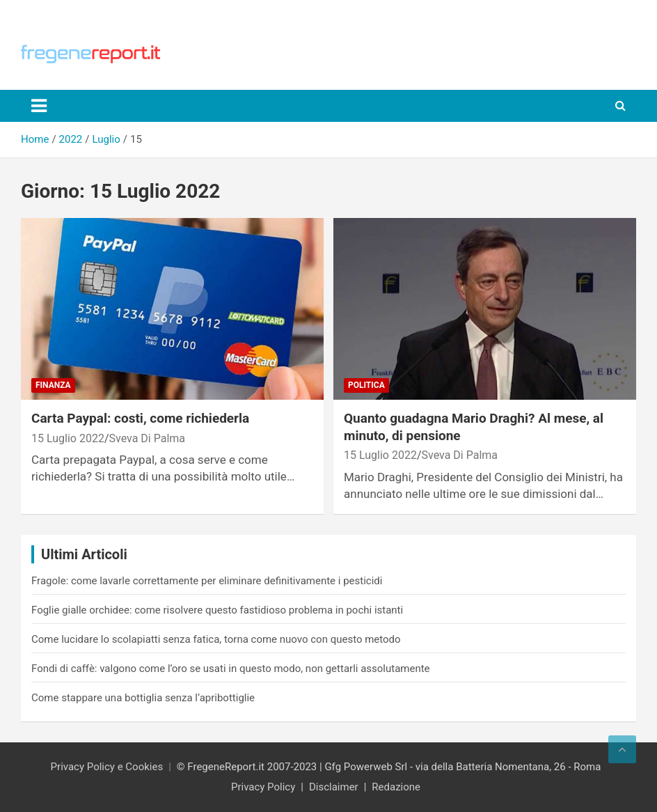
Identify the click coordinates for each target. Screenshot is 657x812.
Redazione (396, 787)
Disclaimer (334, 787)
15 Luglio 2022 (68, 438)
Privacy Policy (263, 787)
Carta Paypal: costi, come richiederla (140, 418)
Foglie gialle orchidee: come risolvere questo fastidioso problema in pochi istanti (217, 610)
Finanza (53, 385)
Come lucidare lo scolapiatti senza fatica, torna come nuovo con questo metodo (216, 639)
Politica (366, 385)
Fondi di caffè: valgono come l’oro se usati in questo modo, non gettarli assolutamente (231, 669)
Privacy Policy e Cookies (107, 767)
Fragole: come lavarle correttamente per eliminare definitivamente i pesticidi (207, 581)
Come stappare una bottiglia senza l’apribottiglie (143, 698)
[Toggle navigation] (39, 106)
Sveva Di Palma (147, 438)
